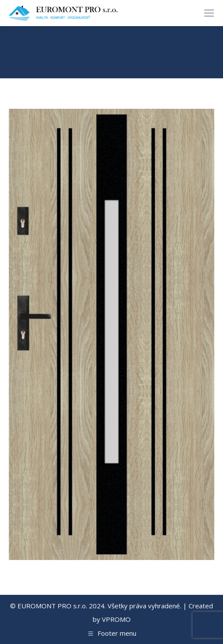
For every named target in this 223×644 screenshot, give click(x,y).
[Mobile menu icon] (209, 13)
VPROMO (116, 619)
